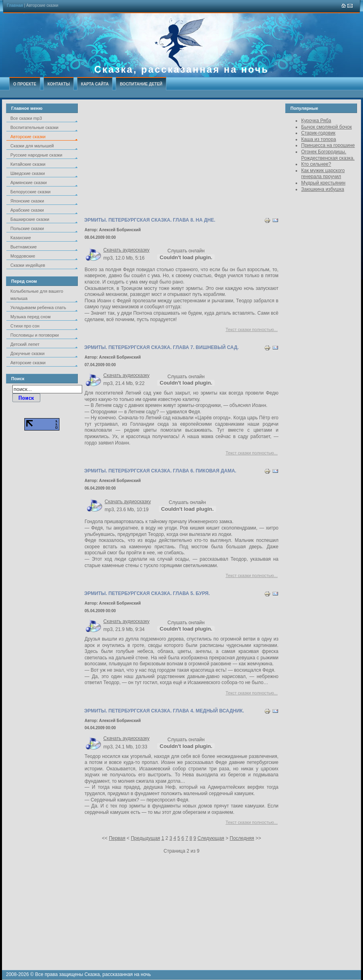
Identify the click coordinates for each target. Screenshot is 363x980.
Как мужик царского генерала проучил (323, 174)
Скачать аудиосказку (126, 250)
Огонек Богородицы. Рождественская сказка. (328, 155)
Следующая (211, 838)
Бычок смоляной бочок (327, 127)
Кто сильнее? (316, 164)
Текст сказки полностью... (252, 329)
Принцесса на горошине (328, 145)
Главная (15, 5)
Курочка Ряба (316, 121)
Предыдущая (145, 838)
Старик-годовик (318, 133)
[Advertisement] (181, 159)
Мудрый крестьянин (323, 183)
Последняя (242, 838)
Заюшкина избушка (323, 189)
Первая (117, 838)
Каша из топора (319, 139)
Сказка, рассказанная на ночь (181, 69)
